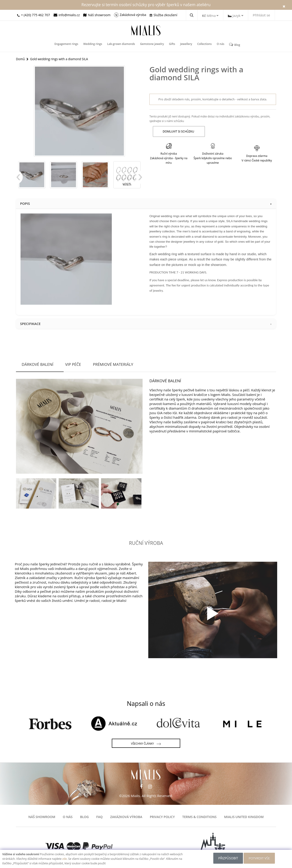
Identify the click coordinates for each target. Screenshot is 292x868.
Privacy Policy (162, 817)
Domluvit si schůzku (178, 131)
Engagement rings (68, 45)
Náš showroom (42, 817)
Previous (19, 179)
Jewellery (185, 45)
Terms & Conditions (199, 817)
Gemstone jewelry (152, 45)
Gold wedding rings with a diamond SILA (60, 59)
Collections (203, 45)
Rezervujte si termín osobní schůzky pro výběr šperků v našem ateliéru (146, 5)
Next (139, 179)
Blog (232, 45)
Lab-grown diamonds (122, 45)
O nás (219, 45)
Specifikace (146, 324)
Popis (146, 204)
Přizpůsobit (227, 858)
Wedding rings (94, 45)
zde (65, 859)
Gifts (172, 45)
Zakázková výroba (126, 817)
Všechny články (146, 744)
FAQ (99, 817)
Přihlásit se (261, 15)
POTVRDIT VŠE (260, 858)
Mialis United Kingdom (244, 817)
